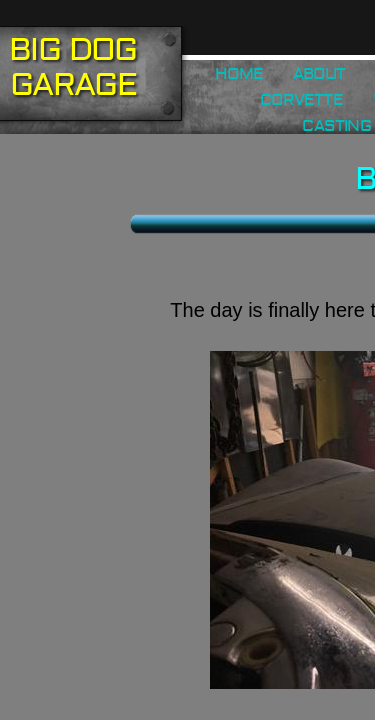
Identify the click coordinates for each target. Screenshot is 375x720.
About (319, 74)
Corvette (301, 100)
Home (239, 74)
